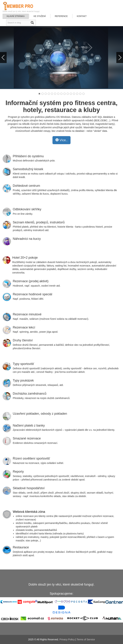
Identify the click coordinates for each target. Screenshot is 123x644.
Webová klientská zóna (29, 512)
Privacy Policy (67, 639)
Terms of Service (86, 639)
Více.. (61, 140)
